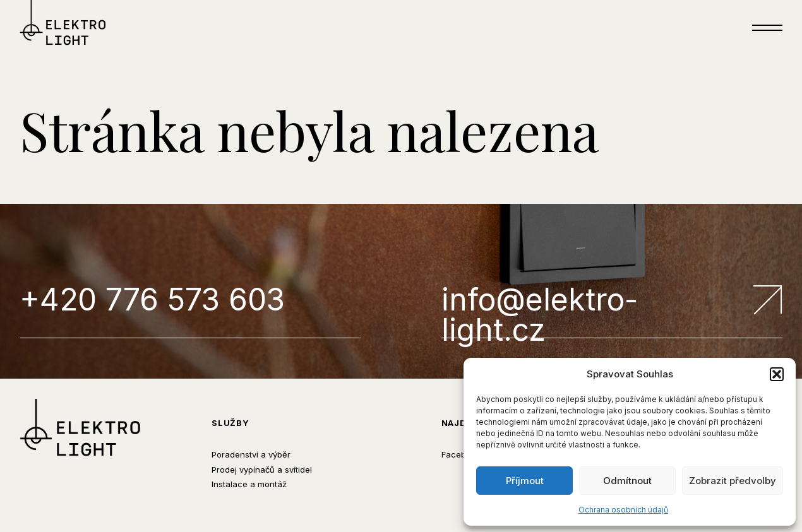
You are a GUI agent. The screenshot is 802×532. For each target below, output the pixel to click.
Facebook (461, 454)
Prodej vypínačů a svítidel (262, 470)
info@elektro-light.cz (612, 311)
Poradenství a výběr (251, 454)
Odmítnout (627, 481)
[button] (777, 374)
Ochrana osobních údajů (623, 510)
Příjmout (525, 481)
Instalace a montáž (249, 484)
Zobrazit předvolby (733, 481)
